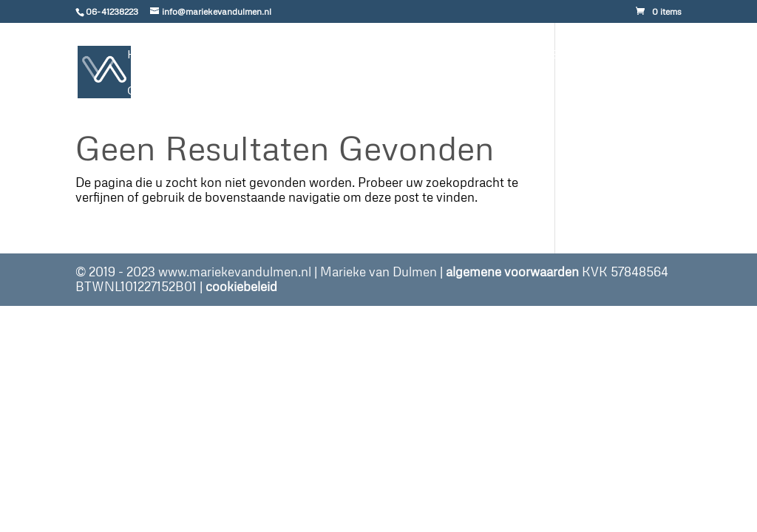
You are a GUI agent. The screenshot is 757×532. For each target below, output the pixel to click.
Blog (492, 55)
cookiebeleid (241, 286)
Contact (160, 91)
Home (148, 55)
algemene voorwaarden (512, 272)
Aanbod (219, 55)
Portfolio (412, 55)
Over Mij (564, 55)
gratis (310, 55)
